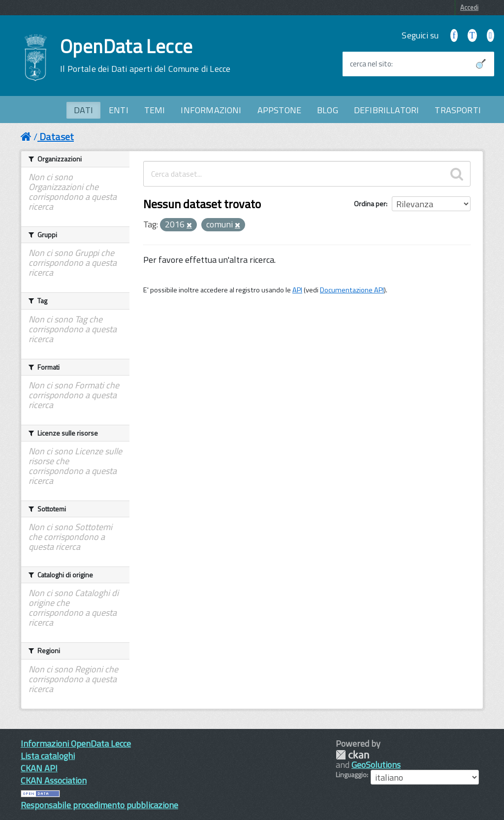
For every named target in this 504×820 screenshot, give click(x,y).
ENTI (119, 110)
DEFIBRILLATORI (387, 110)
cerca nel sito (371, 64)
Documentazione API (352, 290)
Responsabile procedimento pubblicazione (99, 805)
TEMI (155, 110)
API (297, 290)
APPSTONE (279, 110)
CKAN (352, 755)
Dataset (57, 137)
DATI (83, 110)
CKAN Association (54, 780)
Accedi (469, 7)
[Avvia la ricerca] (481, 64)
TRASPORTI (458, 110)
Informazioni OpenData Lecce (76, 743)
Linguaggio (351, 775)
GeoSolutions (376, 765)
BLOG (328, 110)
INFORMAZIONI (211, 110)
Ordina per (370, 204)
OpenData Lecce (145, 56)
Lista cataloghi (48, 756)
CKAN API (39, 768)
